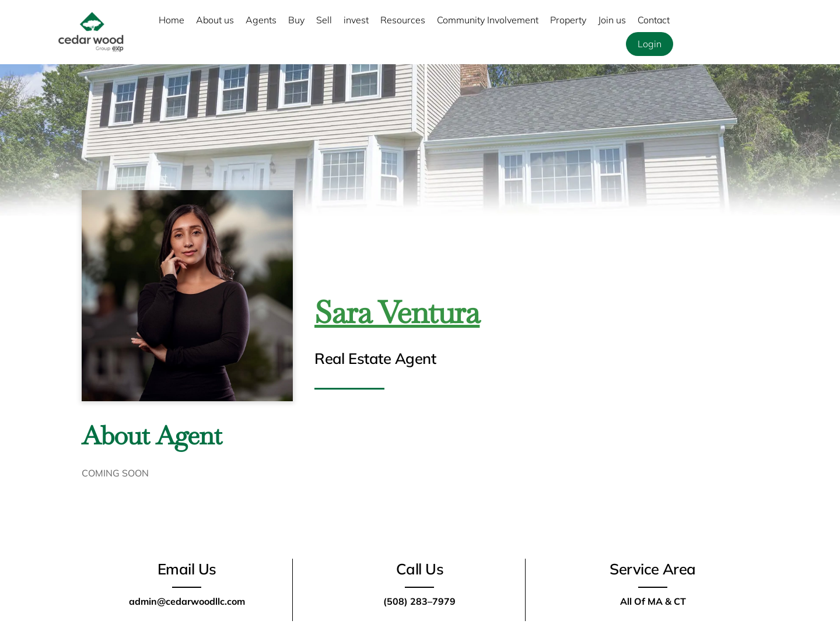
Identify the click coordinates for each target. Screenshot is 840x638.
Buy (296, 20)
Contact (654, 20)
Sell (324, 20)
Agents (261, 20)
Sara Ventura (397, 312)
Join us (612, 20)
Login (650, 44)
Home (171, 20)
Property (568, 20)
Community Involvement (488, 20)
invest (356, 20)
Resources (403, 20)
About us (215, 20)
